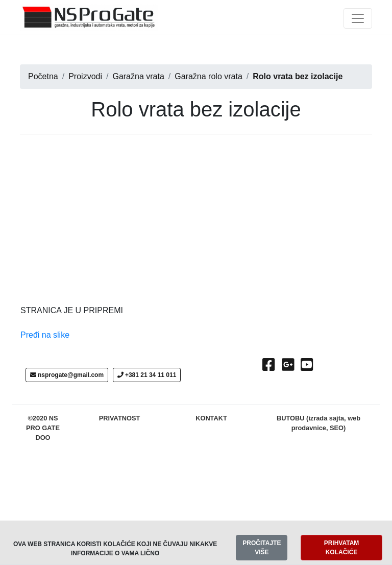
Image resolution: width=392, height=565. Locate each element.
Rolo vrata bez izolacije (298, 76)
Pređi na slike (45, 335)
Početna (43, 76)
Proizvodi (85, 76)
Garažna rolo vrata (209, 76)
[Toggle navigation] (358, 18)
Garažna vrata (138, 76)
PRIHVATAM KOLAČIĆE (342, 548)
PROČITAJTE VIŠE (262, 548)
